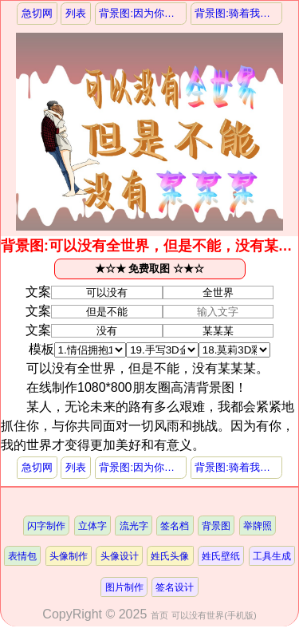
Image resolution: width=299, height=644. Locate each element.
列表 (76, 13)
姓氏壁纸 (221, 556)
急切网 (37, 13)
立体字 (92, 525)
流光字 (134, 525)
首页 (159, 615)
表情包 (22, 556)
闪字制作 (46, 525)
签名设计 (175, 587)
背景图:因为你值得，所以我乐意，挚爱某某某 (142, 13)
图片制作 (124, 587)
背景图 (216, 525)
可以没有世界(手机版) (214, 615)
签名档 (175, 525)
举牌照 (258, 525)
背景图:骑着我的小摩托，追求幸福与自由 (238, 13)
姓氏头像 (170, 556)
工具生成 (272, 556)
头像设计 (120, 556)
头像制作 (69, 556)
